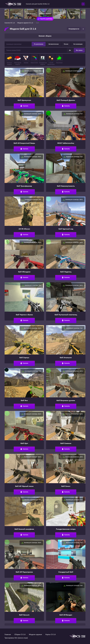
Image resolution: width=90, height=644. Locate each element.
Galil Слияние (66, 443)
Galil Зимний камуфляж (24, 529)
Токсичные (59, 59)
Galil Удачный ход (66, 229)
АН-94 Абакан (24, 229)
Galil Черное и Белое (24, 315)
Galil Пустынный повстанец (66, 315)
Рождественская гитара (66, 529)
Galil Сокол (66, 486)
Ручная (66, 44)
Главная (8, 635)
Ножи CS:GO (34, 59)
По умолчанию (39, 44)
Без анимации (78, 44)
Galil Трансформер (24, 186)
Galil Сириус (24, 358)
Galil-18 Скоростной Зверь (24, 143)
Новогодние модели (18, 60)
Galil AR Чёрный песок (24, 486)
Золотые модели (9, 60)
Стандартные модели (43, 60)
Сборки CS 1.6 (20, 635)
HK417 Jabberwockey (66, 143)
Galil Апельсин (66, 358)
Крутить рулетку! (45, 19)
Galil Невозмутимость (66, 186)
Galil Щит (24, 443)
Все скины (79, 50)
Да (70, 50)
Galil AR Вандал (66, 615)
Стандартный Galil (66, 572)
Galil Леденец (66, 272)
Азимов (26, 59)
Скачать (24, 106)
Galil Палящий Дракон (66, 100)
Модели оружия (35, 635)
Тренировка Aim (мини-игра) (16, 638)
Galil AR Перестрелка (24, 572)
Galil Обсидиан (24, 272)
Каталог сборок (45, 36)
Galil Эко (24, 401)
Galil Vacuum (24, 615)
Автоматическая (54, 44)
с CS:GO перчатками (51, 60)
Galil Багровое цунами (66, 401)
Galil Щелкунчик (24, 100)
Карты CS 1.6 (51, 635)
